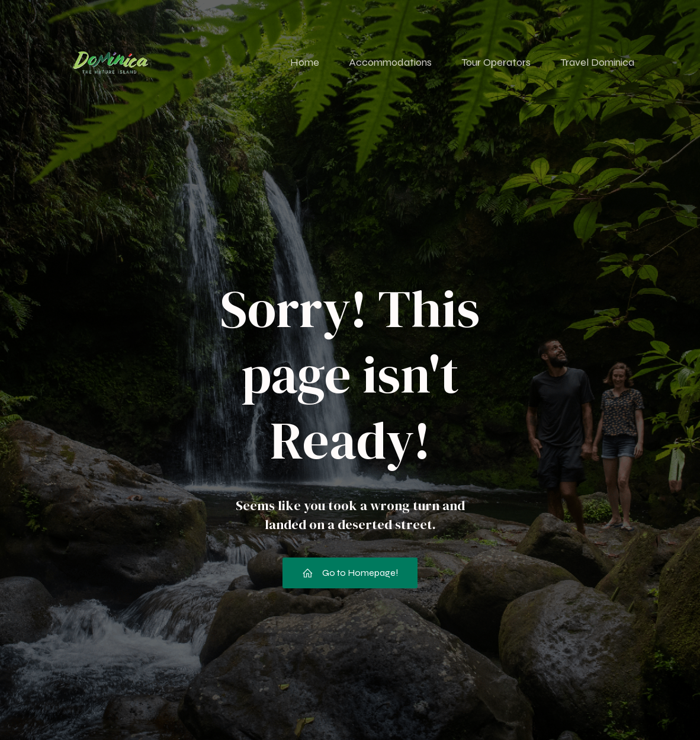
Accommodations (390, 62)
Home (305, 62)
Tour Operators (496, 62)
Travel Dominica (597, 62)
